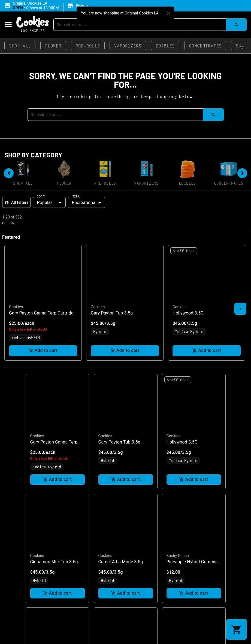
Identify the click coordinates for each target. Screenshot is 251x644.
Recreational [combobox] (84, 203)
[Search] (236, 25)
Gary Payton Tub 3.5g (119, 304)
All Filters (16, 202)
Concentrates (205, 45)
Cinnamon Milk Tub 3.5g (54, 424)
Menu (76, 196)
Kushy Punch (178, 418)
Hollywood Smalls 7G (51, 538)
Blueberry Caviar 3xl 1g (189, 538)
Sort (41, 196)
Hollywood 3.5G (182, 304)
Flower (53, 45)
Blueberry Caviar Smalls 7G (125, 538)
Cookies (37, 298)
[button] (47, 6)
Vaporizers (128, 45)
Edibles (165, 45)
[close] (169, 13)
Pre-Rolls (88, 45)
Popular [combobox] (44, 203)
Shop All (20, 45)
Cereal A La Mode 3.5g (121, 424)
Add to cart (58, 342)
